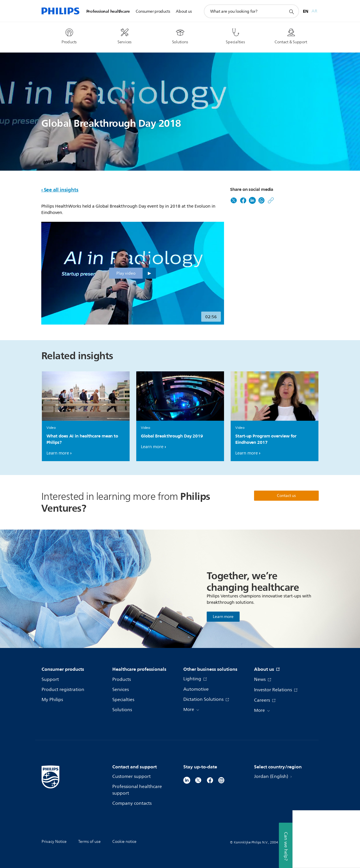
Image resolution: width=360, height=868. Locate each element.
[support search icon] (291, 12)
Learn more (58, 453)
